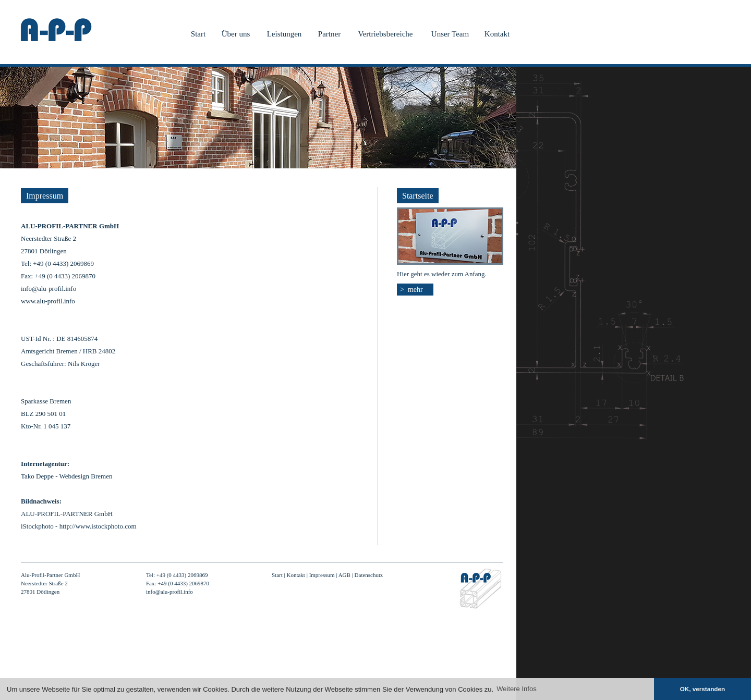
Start (198, 34)
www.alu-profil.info (48, 301)
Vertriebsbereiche (386, 34)
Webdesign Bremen (86, 476)
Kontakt (497, 34)
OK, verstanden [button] (702, 689)
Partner (329, 34)
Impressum (322, 575)
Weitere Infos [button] (516, 689)
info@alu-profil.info (49, 288)
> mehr (411, 290)
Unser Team (450, 34)
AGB (344, 575)
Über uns (236, 34)
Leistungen (284, 34)
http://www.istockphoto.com (98, 526)
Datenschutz (369, 575)
